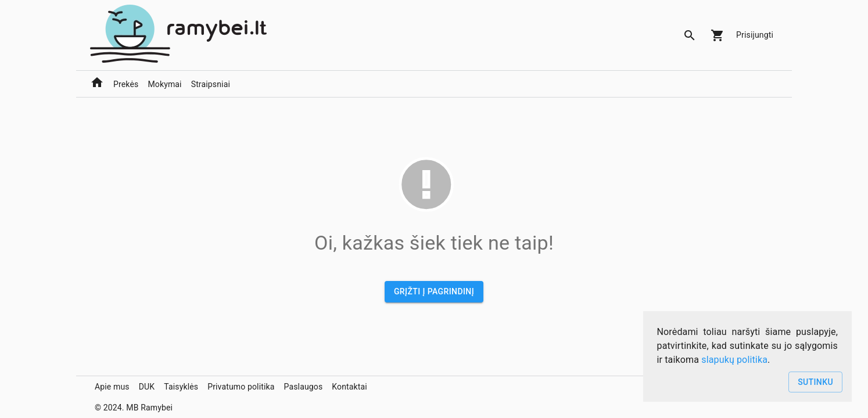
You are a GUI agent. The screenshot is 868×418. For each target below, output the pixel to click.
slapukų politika (734, 360)
